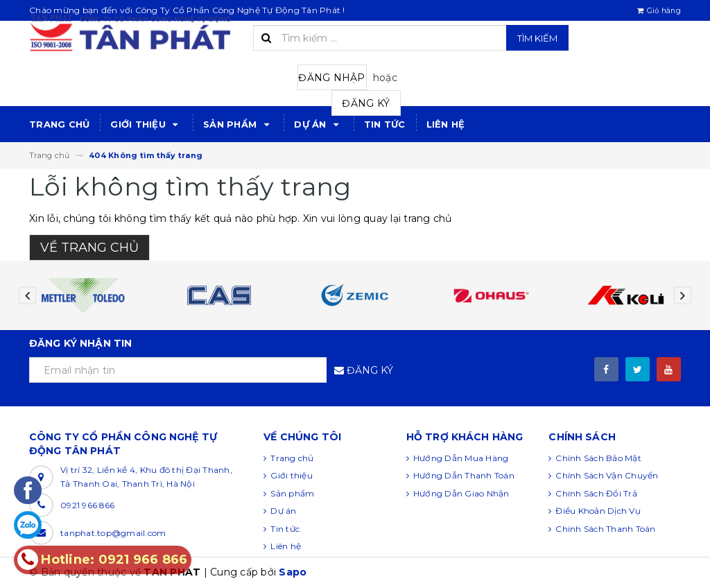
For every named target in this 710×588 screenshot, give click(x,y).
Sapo (293, 572)
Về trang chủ (89, 248)
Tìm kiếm (537, 38)
